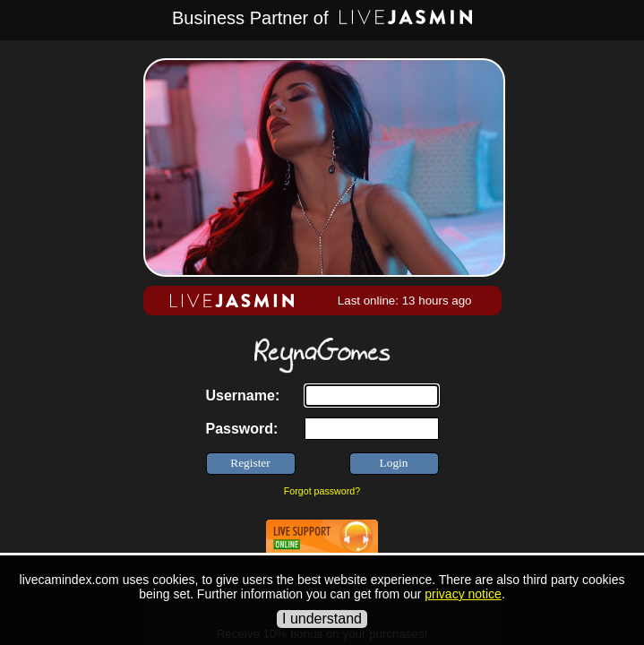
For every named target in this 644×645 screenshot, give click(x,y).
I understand (322, 619)
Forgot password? (322, 491)
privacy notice (463, 594)
